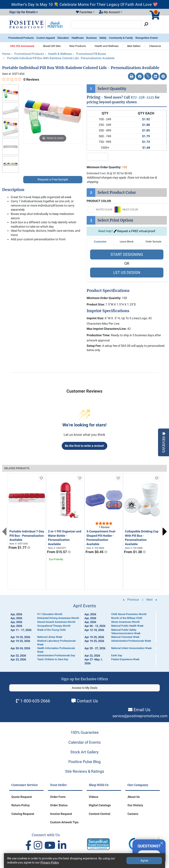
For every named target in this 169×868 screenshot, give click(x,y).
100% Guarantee (85, 732)
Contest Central (100, 814)
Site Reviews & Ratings (85, 771)
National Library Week (50, 637)
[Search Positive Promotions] (106, 25)
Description (13, 190)
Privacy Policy (50, 862)
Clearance (155, 46)
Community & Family (121, 38)
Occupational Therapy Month (54, 626)
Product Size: (96, 304)
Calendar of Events (84, 742)
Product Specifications (108, 291)
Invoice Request (61, 814)
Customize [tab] (100, 242)
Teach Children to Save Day (53, 659)
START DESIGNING (127, 254)
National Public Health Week (127, 626)
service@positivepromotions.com (140, 716)
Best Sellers (134, 46)
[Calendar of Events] (84, 634)
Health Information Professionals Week (56, 650)
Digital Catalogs (100, 805)
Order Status (59, 805)
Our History (135, 805)
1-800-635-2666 (35, 701)
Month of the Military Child (127, 618)
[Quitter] (162, 842)
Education (63, 38)
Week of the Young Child (51, 630)
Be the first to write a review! (84, 446)
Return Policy (21, 805)
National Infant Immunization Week (131, 648)
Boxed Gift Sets (52, 46)
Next (165, 532)
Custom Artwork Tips (64, 822)
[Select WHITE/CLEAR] (100, 210)
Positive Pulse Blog (84, 762)
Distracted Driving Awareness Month (58, 618)
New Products (78, 46)
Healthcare (78, 38)
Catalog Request (23, 814)
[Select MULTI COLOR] (127, 210)
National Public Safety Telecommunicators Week (126, 632)
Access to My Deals (85, 688)
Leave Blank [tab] (127, 242)
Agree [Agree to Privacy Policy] (144, 860)
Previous (4, 532)
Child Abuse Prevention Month (129, 614)
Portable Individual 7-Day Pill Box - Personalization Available (27, 536)
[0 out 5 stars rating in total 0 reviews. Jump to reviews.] (21, 79)
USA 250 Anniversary (22, 46)
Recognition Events (147, 38)
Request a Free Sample (53, 179)
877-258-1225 (142, 97)
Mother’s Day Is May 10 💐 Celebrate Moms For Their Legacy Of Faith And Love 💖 (84, 4)
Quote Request (22, 797)
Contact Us (87, 701)
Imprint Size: (95, 318)
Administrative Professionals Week (131, 641)
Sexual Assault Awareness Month (56, 622)
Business (91, 38)
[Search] (146, 25)
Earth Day (117, 655)
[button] (85, 12)
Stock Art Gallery (84, 752)
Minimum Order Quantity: (107, 167)
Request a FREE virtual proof (134, 231)
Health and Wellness (107, 46)
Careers (133, 814)
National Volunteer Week (125, 637)
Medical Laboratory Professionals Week (56, 643)
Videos (94, 797)
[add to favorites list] (41, 478)
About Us (134, 797)
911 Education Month (50, 614)
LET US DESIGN (127, 272)
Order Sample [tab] (153, 242)
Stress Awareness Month (125, 622)
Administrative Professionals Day (56, 655)
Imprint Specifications (108, 311)
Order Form (58, 797)
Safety (103, 38)
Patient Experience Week (125, 659)
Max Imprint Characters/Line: (107, 329)
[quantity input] (97, 157)
